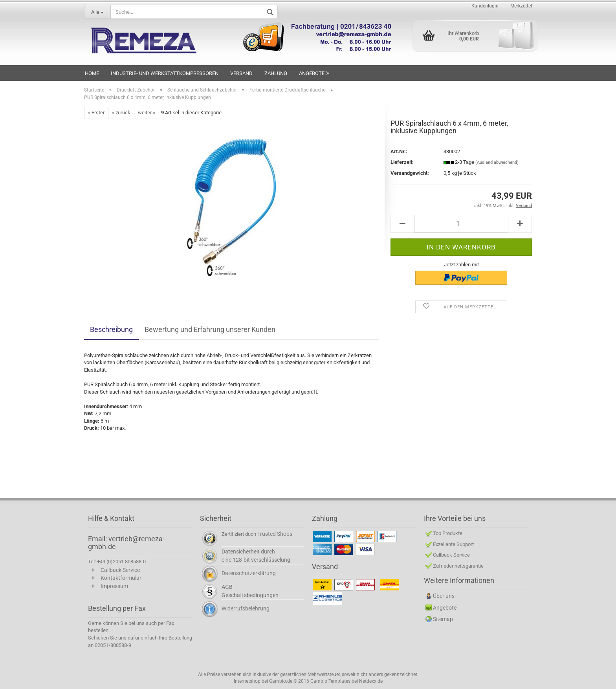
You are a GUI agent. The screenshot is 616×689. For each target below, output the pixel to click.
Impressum (114, 586)
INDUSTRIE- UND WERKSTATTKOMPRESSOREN (165, 73)
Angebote (445, 608)
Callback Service (120, 570)
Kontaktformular (121, 578)
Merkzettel (521, 6)
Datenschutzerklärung (249, 573)
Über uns (444, 596)
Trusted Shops (275, 534)
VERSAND (241, 73)
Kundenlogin (485, 6)
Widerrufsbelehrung (246, 608)
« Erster (96, 113)
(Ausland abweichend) (497, 162)
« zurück (121, 113)
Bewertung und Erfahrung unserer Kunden (210, 329)
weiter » (147, 113)
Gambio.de (281, 681)
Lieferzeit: (402, 162)
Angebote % (314, 73)
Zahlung (276, 73)
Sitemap (443, 619)
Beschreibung (111, 329)
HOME (92, 73)
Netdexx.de (371, 681)
